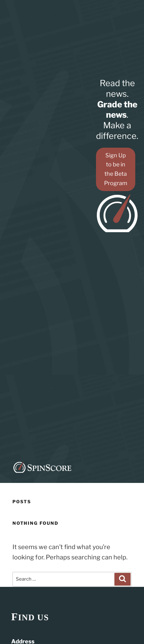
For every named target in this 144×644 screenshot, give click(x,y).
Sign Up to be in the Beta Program (116, 169)
